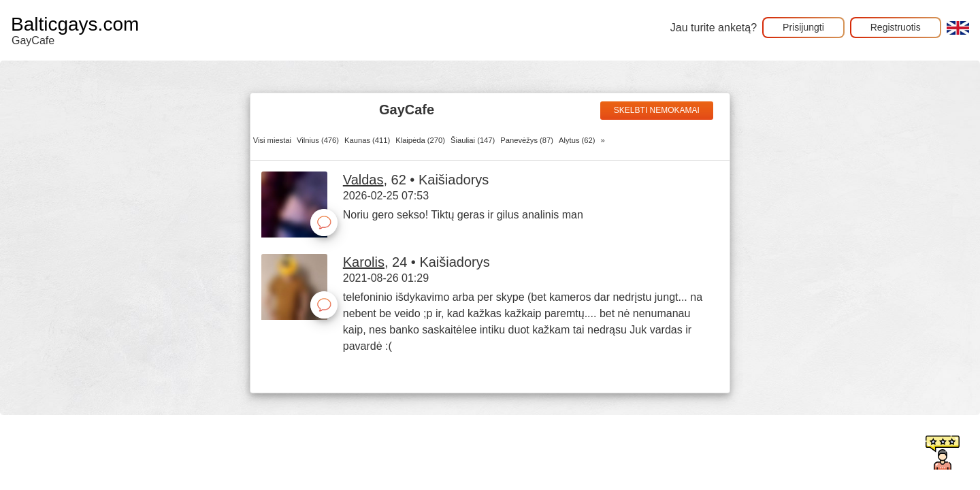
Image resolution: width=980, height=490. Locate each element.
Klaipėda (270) (420, 140)
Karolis (364, 262)
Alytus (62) (577, 140)
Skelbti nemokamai (657, 110)
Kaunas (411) (367, 140)
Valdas (363, 180)
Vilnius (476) (318, 140)
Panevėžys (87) (527, 140)
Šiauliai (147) (473, 140)
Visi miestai (272, 140)
